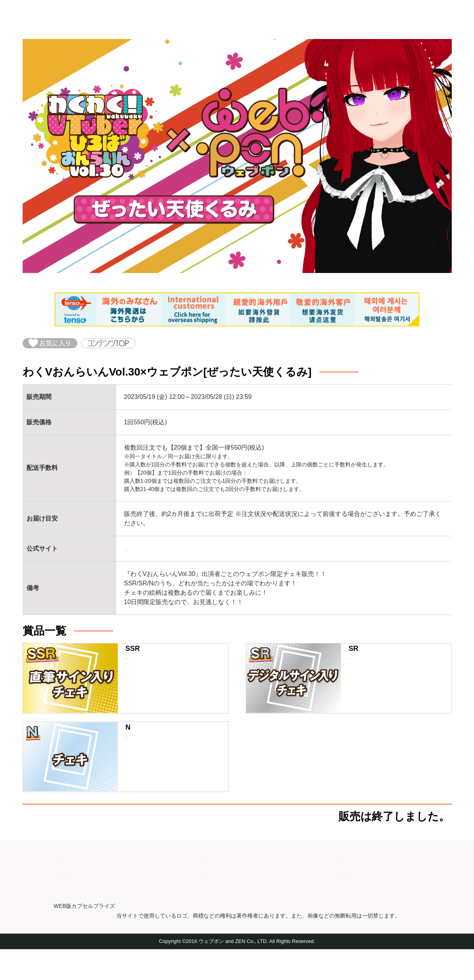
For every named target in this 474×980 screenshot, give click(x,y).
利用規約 (215, 901)
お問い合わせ (361, 901)
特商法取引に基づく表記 (96, 901)
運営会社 (74, 884)
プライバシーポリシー (233, 884)
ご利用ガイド (361, 884)
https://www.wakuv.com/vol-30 (166, 557)
